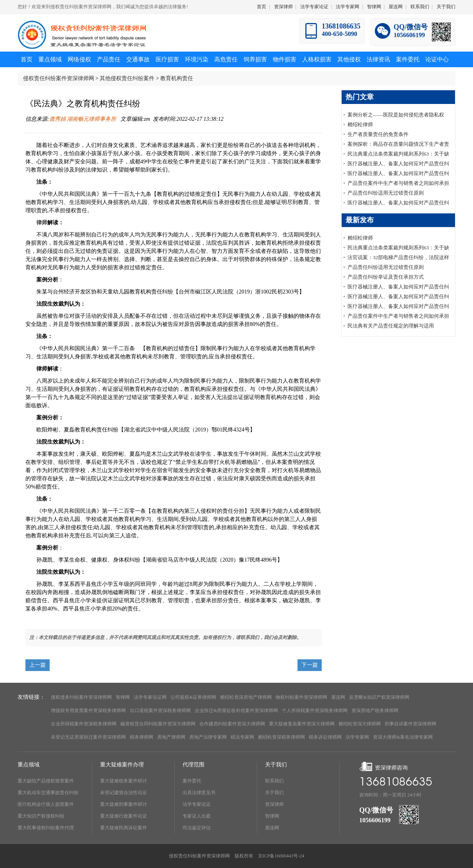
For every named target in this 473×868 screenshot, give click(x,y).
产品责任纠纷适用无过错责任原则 (386, 193)
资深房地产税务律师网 (375, 711)
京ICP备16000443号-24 (281, 856)
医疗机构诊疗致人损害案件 (46, 804)
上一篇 (38, 665)
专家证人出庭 (197, 816)
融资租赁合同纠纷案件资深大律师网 (158, 724)
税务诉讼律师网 (325, 737)
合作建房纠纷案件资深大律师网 (232, 724)
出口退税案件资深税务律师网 (160, 711)
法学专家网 (348, 7)
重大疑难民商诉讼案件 (124, 828)
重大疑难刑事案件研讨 (124, 804)
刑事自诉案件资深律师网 (410, 724)
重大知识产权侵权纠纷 (41, 816)
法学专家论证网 (150, 697)
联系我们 (420, 7)
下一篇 (310, 665)
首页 (262, 7)
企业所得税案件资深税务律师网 (84, 724)
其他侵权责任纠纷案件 (127, 78)
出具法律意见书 (199, 793)
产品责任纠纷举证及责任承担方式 (386, 277)
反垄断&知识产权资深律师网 (379, 697)
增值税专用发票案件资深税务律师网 (88, 711)
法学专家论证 (314, 7)
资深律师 (283, 7)
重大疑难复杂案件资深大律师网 (302, 724)
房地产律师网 (171, 737)
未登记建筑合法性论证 (124, 793)
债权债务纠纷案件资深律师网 (81, 697)
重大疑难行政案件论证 (124, 816)
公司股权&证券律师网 (193, 697)
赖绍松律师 (360, 124)
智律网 (374, 7)
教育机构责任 (177, 78)
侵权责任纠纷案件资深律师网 (59, 78)
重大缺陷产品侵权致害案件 (46, 781)
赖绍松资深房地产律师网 (246, 697)
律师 (42, 223)
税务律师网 (142, 737)
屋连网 (396, 7)
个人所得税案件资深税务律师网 (315, 711)
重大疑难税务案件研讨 (124, 781)
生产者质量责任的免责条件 (378, 134)
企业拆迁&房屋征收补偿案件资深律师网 (236, 711)
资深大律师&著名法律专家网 (403, 737)
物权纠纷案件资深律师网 (301, 697)
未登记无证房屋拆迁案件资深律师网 (88, 737)
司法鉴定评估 (197, 828)
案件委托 (192, 781)
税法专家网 (242, 737)
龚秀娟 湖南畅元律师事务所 (83, 119)
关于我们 (446, 7)
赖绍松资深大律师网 (360, 724)
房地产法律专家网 (208, 737)
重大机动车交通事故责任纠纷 (48, 793)
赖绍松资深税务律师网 (281, 737)
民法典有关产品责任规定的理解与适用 (391, 326)
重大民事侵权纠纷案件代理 (46, 828)
